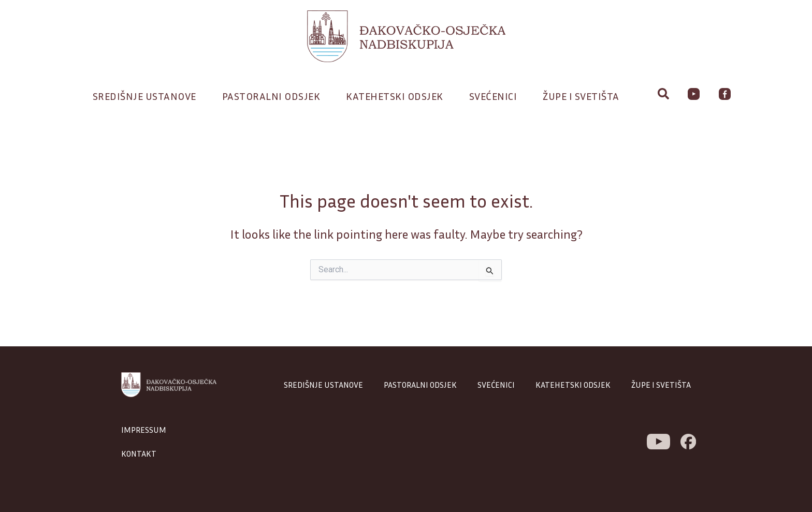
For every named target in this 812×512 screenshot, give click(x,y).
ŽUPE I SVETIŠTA (661, 385)
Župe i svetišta (584, 96)
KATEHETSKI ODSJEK (573, 385)
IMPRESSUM (144, 430)
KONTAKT (139, 454)
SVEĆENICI (496, 385)
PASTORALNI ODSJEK (420, 385)
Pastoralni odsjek (274, 96)
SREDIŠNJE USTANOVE (323, 385)
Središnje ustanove (147, 96)
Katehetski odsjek (397, 96)
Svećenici (496, 96)
